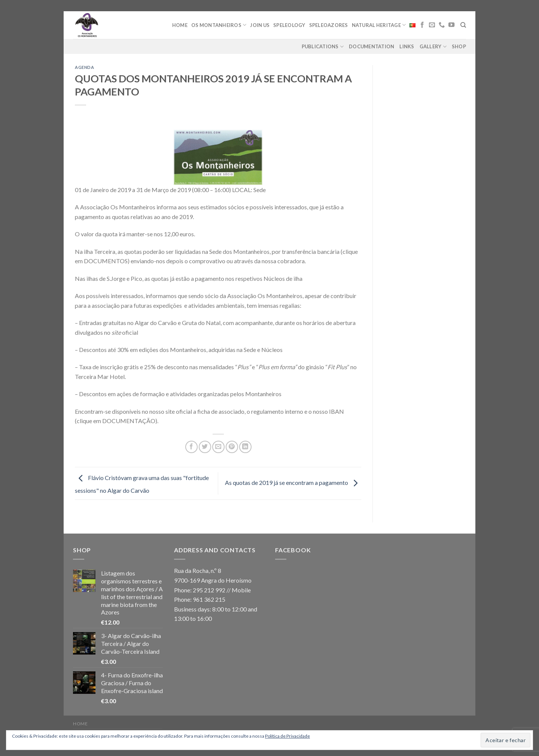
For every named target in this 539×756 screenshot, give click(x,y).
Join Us (260, 25)
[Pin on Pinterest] (232, 447)
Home (180, 25)
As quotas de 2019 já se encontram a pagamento (293, 482)
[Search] (463, 25)
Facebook (293, 550)
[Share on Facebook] (191, 447)
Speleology (289, 25)
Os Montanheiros (219, 25)
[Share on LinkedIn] (245, 447)
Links (407, 46)
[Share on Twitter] (205, 447)
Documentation (371, 46)
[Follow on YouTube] (451, 25)
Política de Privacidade (287, 736)
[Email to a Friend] (218, 447)
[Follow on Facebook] (422, 25)
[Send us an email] (432, 25)
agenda (84, 67)
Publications (323, 47)
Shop (459, 46)
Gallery (433, 47)
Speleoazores (329, 25)
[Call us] (442, 25)
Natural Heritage (379, 25)
